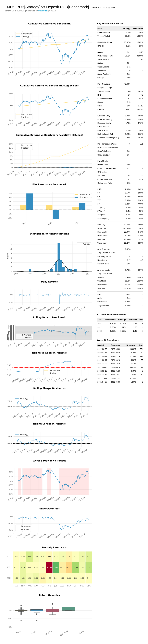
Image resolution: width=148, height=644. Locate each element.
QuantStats (43, 11)
